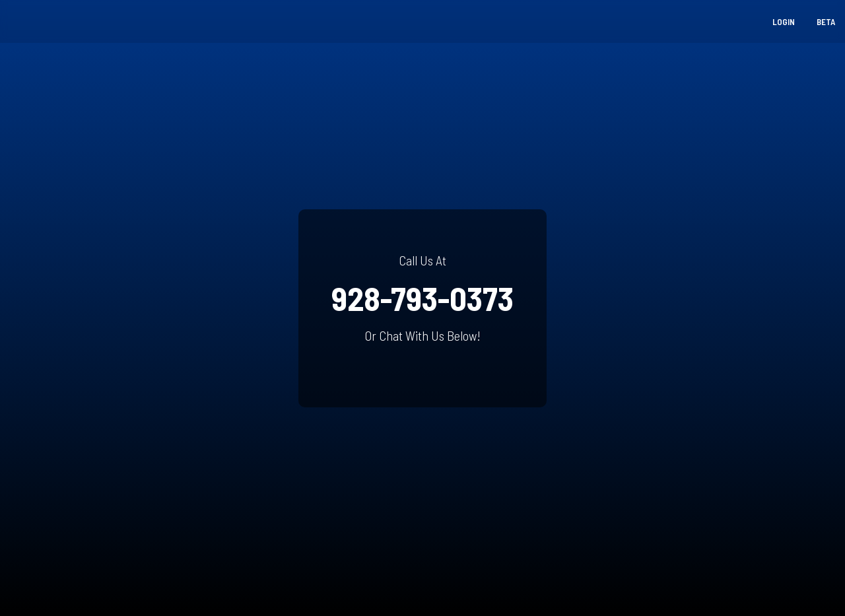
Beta (826, 22)
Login (784, 22)
